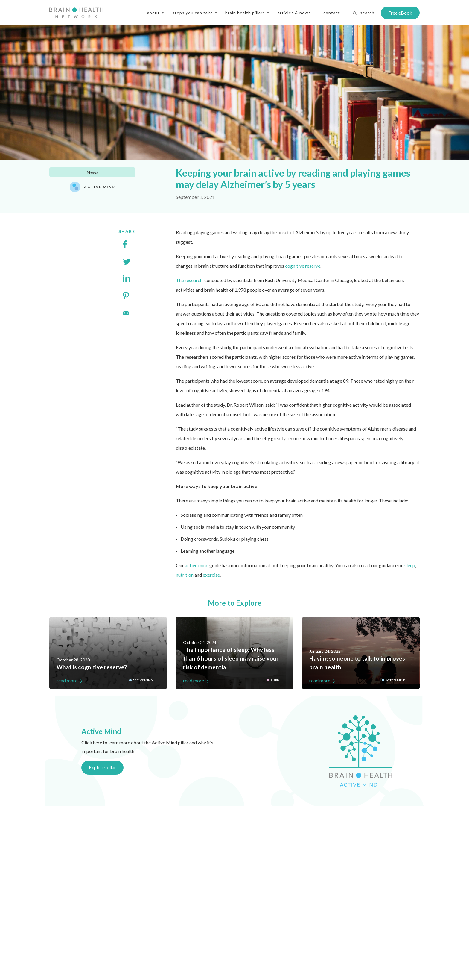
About (153, 13)
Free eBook (400, 13)
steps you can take (193, 13)
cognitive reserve (303, 266)
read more (108, 680)
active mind (197, 565)
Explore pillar (102, 767)
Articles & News (294, 13)
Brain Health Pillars (245, 13)
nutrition (185, 575)
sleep (410, 565)
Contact (332, 13)
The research (189, 280)
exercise (211, 575)
